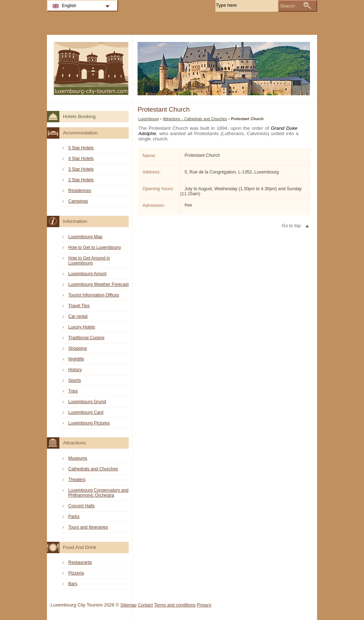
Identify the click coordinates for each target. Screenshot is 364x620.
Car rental (78, 316)
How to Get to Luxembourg (95, 247)
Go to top (291, 226)
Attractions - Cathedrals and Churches (195, 119)
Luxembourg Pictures (89, 423)
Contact (145, 605)
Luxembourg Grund (87, 402)
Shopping (77, 348)
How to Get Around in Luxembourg (89, 261)
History (75, 370)
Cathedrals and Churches (93, 469)
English (69, 6)
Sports (75, 380)
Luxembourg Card (86, 412)
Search (288, 6)
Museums (78, 458)
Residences (80, 191)
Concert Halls (81, 506)
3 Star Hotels (81, 169)
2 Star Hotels (81, 180)
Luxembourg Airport (87, 274)
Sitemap (129, 605)
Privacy (204, 605)
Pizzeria (76, 573)
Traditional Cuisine (86, 338)
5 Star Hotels (81, 148)
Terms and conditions (175, 605)
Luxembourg (149, 119)
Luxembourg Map (85, 237)
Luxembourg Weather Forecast (98, 284)
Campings (78, 201)
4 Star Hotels (81, 159)
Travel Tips (79, 306)
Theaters (77, 480)
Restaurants (80, 562)
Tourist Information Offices (94, 295)
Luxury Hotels (82, 327)
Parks (74, 517)
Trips (73, 391)
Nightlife (76, 359)
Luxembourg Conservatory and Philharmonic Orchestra (98, 493)
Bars (73, 584)
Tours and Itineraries (88, 527)
